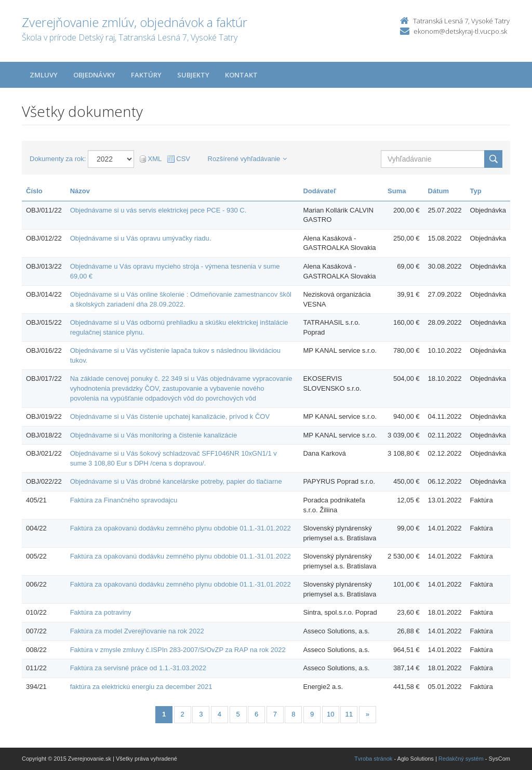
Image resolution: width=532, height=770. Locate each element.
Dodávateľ (320, 191)
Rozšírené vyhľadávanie (248, 159)
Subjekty (193, 75)
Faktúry (146, 75)
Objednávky (94, 75)
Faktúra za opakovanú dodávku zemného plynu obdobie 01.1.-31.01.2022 (181, 528)
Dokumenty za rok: (58, 159)
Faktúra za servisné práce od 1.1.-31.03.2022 (138, 668)
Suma (397, 191)
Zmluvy (44, 75)
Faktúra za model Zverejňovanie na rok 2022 (137, 631)
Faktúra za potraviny (101, 612)
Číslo (34, 191)
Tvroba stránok (373, 759)
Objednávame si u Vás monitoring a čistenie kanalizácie (154, 435)
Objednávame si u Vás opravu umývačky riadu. (141, 238)
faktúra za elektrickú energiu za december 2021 (141, 687)
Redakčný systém (461, 759)
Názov (80, 191)
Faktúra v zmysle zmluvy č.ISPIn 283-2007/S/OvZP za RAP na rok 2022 (178, 650)
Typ (476, 191)
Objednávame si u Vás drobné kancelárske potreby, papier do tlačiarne (176, 481)
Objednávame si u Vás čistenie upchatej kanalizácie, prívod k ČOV (170, 416)
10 (330, 714)
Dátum (438, 191)
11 (349, 714)
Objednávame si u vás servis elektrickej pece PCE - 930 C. (158, 210)
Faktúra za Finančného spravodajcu (124, 500)
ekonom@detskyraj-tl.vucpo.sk (460, 31)
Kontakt (241, 75)
